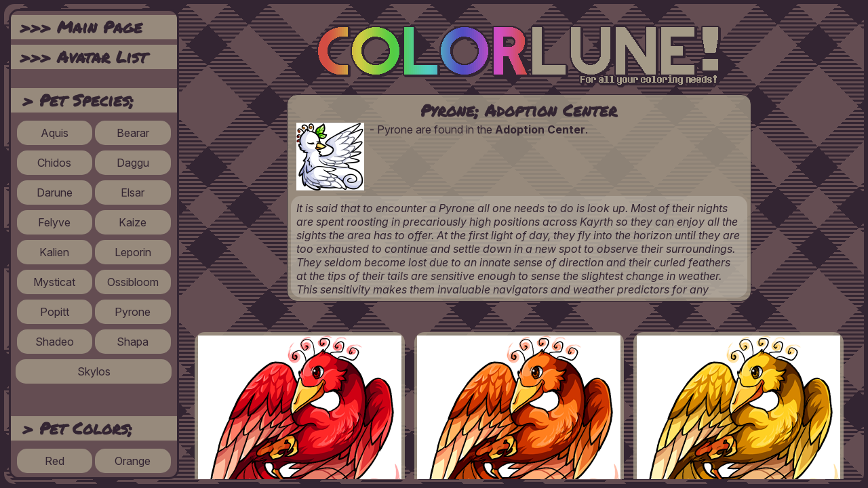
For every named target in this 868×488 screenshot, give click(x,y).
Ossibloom (133, 282)
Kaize (133, 222)
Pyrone (133, 312)
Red (55, 461)
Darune (55, 192)
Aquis (55, 133)
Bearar (133, 133)
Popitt (55, 312)
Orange (133, 461)
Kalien (54, 252)
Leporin (133, 252)
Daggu (133, 163)
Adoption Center (540, 129)
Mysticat (54, 282)
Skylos (94, 371)
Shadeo (55, 342)
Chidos (54, 163)
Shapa (133, 342)
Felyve (54, 222)
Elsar (133, 192)
